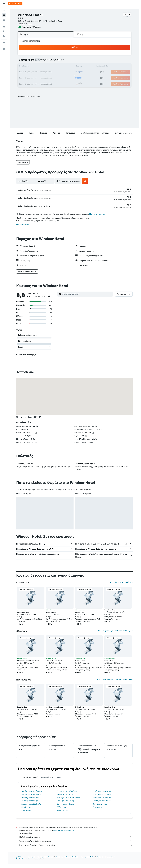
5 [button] (67, 56)
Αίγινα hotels (26, 815)
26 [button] (67, 72)
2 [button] (50, 56)
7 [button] (39, 61)
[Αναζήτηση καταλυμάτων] (4, 15)
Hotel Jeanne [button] (51, 616)
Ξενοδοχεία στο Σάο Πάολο (31, 808)
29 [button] (45, 78)
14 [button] (39, 67)
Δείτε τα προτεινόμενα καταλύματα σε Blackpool (114, 684)
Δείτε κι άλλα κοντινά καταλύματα (120, 586)
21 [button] (39, 72)
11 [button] (61, 61)
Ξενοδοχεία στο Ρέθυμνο (102, 805)
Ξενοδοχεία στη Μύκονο (30, 802)
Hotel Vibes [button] (109, 665)
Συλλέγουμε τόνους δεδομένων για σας (76, 845)
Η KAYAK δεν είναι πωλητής (76, 841)
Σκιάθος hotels (62, 815)
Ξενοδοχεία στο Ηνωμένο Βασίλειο (67, 861)
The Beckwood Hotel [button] (54, 665)
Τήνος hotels (97, 811)
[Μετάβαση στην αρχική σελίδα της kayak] (15, 4)
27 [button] (34, 78)
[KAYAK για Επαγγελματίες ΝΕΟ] (4, 36)
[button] (4, 4)
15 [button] (45, 67)
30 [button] (50, 78)
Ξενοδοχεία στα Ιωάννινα (102, 795)
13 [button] (34, 67)
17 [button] (56, 67)
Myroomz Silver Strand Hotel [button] (28, 665)
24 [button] (56, 72)
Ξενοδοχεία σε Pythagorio (102, 799)
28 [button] (39, 78)
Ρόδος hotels (62, 811)
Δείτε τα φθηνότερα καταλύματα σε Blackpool (115, 635)
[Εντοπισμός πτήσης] (4, 31)
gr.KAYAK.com (21, 861)
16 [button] (50, 67)
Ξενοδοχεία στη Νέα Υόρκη (67, 795)
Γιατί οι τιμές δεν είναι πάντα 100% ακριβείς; (76, 849)
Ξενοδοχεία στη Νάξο (65, 799)
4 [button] (61, 56)
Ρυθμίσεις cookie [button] (22, 229)
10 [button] (56, 61)
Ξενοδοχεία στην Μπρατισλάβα (68, 802)
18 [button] (61, 67)
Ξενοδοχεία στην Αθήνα (30, 805)
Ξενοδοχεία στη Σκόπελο (102, 802)
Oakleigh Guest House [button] (55, 711)
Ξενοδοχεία (31, 861)
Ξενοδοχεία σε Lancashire (105, 861)
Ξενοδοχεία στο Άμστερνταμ (32, 799)
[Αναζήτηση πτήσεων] (4, 10)
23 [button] (50, 72)
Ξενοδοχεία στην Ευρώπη (45, 861)
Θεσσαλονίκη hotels (100, 808)
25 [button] (61, 72)
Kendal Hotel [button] (80, 616)
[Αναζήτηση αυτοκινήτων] (4, 20)
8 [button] (45, 61)
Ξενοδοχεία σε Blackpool (24, 863)
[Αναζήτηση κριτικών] (87, 298)
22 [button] (45, 72)
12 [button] (67, 61)
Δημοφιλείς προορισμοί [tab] (29, 781)
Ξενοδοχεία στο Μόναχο (66, 805)
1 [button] (45, 56)
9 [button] (50, 61)
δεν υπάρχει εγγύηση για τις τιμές (64, 834)
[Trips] (4, 43)
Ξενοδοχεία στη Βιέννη (65, 808)
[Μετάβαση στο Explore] (4, 27)
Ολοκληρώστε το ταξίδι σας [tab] (52, 781)
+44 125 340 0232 (25, 24)
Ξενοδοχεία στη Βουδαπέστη (32, 795)
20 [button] (34, 72)
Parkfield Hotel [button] (110, 614)
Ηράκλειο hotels (27, 811)
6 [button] (34, 61)
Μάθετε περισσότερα (97, 218)
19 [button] (67, 67)
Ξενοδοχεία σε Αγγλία (87, 861)
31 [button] (56, 78)
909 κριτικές (37, 27)
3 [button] (56, 56)
